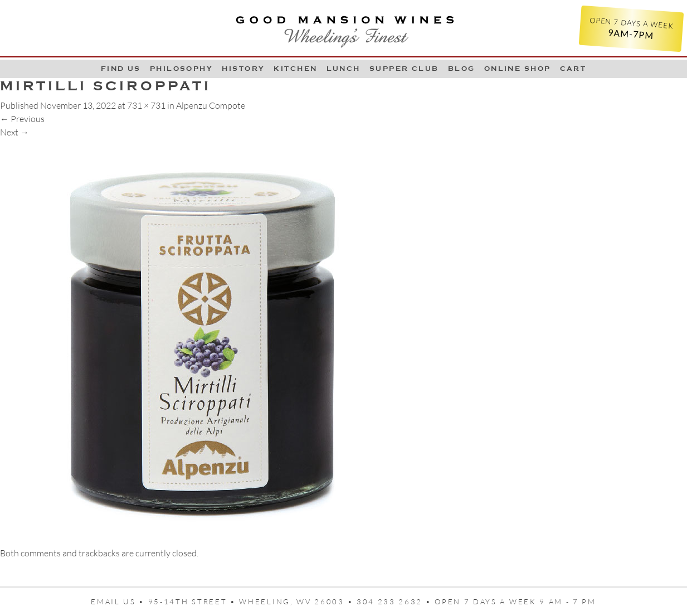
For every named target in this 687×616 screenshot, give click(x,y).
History (243, 69)
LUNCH (343, 69)
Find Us (121, 69)
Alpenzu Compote (211, 105)
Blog (462, 69)
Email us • (120, 602)
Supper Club (404, 69)
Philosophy (182, 69)
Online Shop (518, 69)
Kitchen (295, 69)
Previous (22, 119)
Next (14, 132)
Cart (573, 69)
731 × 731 (146, 105)
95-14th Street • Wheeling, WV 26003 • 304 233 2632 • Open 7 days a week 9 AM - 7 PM (372, 602)
